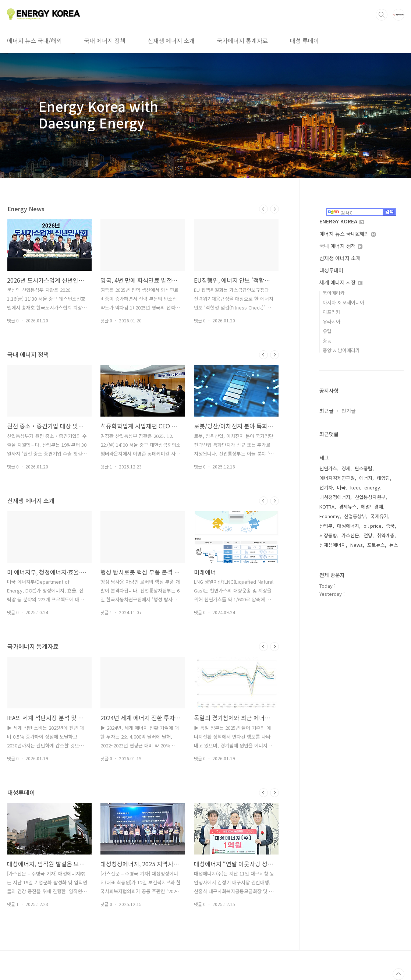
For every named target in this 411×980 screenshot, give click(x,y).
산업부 (326, 526)
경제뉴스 (348, 507)
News (357, 545)
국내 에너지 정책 (105, 40)
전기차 (326, 487)
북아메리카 (334, 293)
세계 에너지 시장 (341, 282)
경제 (346, 468)
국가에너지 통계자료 (242, 40)
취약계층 (386, 535)
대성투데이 (331, 270)
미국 (341, 487)
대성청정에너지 (335, 497)
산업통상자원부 (370, 497)
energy (372, 487)
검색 (382, 15)
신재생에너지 (333, 545)
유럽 (327, 331)
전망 (368, 535)
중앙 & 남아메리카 (341, 350)
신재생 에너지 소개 (171, 40)
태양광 (383, 478)
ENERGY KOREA (342, 221)
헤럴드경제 (372, 507)
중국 (390, 526)
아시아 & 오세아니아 (343, 302)
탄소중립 (364, 468)
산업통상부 (355, 516)
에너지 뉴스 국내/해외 (34, 40)
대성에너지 (348, 526)
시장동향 (328, 535)
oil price (373, 526)
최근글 (327, 411)
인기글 (349, 411)
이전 (263, 209)
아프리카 (332, 312)
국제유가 (379, 516)
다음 (274, 209)
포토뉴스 (376, 545)
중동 (327, 341)
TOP (398, 974)
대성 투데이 (304, 40)
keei (355, 487)
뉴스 (394, 545)
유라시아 (332, 321)
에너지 (366, 478)
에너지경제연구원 (337, 478)
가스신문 (350, 535)
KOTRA (327, 507)
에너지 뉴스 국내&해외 (348, 234)
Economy (329, 516)
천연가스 (328, 468)
